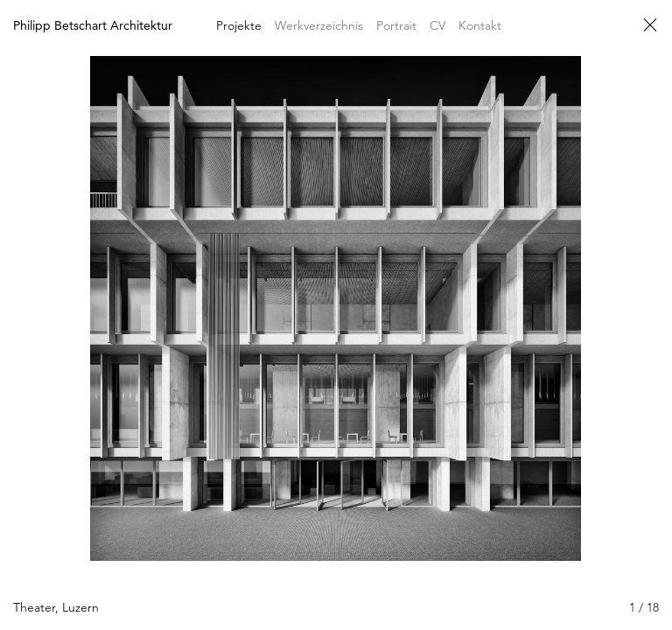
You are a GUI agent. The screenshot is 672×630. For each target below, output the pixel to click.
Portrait (396, 25)
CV (437, 25)
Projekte (239, 25)
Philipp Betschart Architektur (93, 25)
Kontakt (480, 25)
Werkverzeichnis (319, 25)
